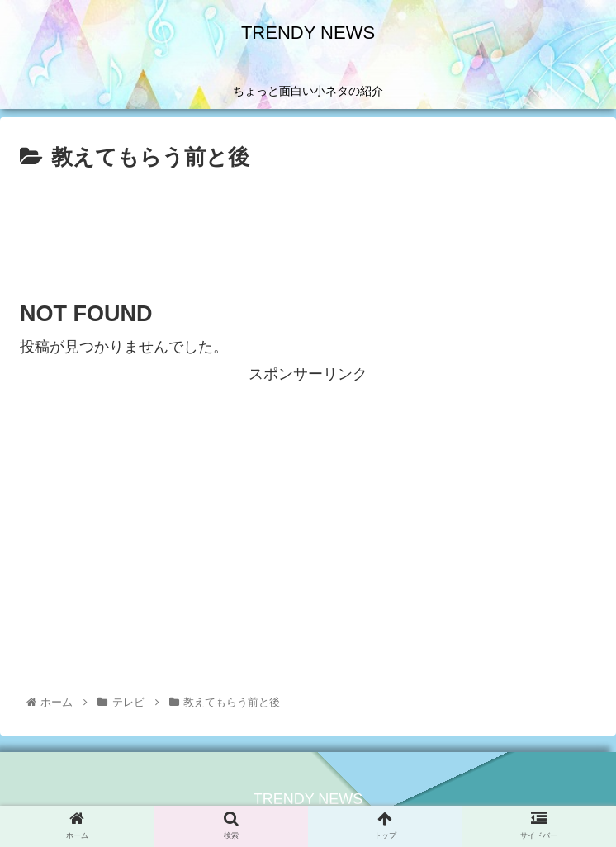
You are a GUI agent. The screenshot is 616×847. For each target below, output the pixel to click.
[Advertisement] (308, 225)
